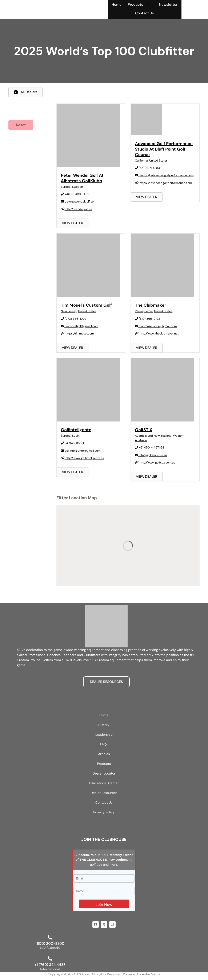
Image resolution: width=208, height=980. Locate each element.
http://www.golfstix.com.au (155, 462)
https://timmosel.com (77, 334)
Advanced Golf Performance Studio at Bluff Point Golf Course (164, 149)
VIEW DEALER (73, 223)
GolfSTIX (144, 430)
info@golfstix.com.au (151, 455)
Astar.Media (151, 974)
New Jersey (69, 311)
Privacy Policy (104, 812)
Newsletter (168, 4)
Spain (76, 436)
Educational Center (104, 783)
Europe (66, 187)
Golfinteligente (76, 430)
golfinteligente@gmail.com (81, 451)
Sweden (77, 187)
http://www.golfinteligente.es (82, 458)
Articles (104, 754)
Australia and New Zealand (153, 436)
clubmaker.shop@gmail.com (156, 326)
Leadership (104, 735)
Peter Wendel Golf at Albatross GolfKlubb (82, 178)
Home (116, 4)
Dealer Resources (104, 793)
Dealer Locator (104, 774)
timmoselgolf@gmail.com (80, 326)
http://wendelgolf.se (77, 209)
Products (140, 4)
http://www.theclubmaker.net (157, 334)
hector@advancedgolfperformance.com (164, 175)
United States (158, 160)
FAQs (104, 744)
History (104, 725)
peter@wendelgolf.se (77, 202)
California (141, 160)
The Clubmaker (151, 305)
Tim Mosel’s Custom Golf (86, 305)
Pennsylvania (144, 311)
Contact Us (145, 13)
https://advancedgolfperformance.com (163, 183)
